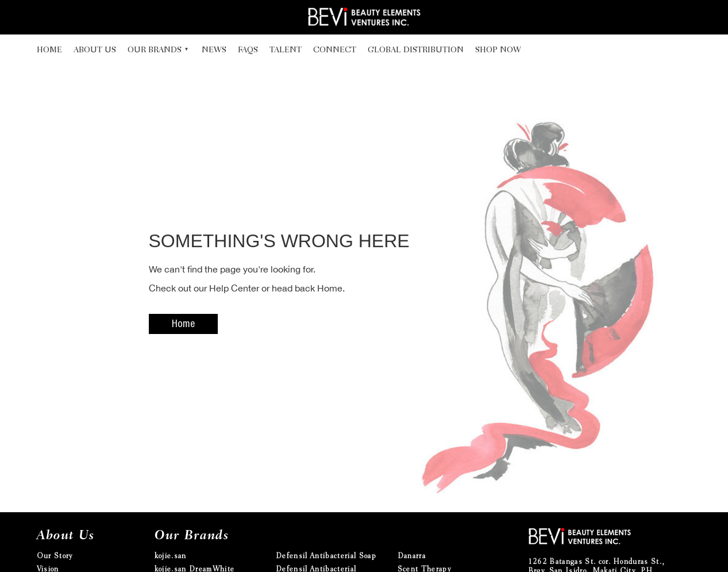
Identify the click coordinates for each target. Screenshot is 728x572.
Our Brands (155, 51)
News (214, 51)
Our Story (55, 556)
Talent (286, 51)
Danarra (412, 556)
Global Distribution (416, 51)
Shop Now (498, 51)
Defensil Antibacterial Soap (326, 556)
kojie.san (171, 556)
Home (49, 51)
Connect (335, 51)
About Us (95, 51)
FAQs (248, 51)
